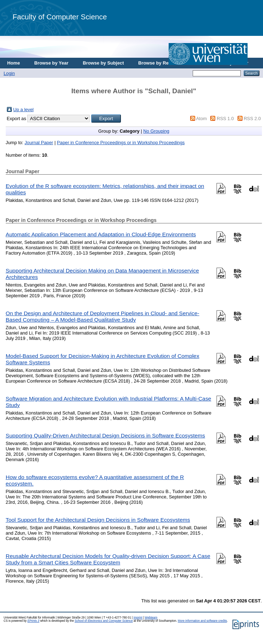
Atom (202, 119)
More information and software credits (203, 621)
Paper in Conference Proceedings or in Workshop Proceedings (121, 143)
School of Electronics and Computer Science (104, 621)
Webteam (151, 618)
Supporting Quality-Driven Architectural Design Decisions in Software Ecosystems (105, 435)
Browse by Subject (104, 63)
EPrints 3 (33, 621)
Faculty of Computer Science (60, 17)
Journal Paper (39, 143)
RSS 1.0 (225, 119)
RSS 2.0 (252, 119)
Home (14, 63)
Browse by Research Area (166, 63)
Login (9, 73)
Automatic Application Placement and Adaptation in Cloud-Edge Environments (101, 234)
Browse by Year (51, 63)
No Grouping (156, 131)
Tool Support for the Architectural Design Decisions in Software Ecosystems (98, 520)
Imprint (138, 618)
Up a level (24, 110)
